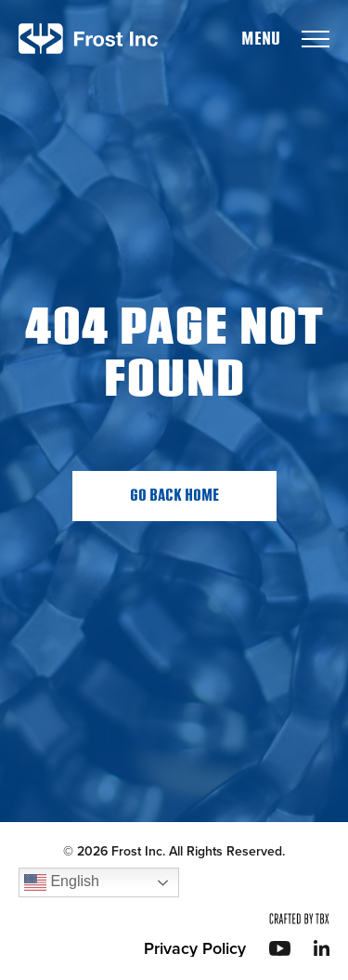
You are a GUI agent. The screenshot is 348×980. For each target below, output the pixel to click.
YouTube (280, 948)
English (62, 882)
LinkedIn (322, 948)
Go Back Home (174, 496)
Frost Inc (88, 39)
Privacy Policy (195, 948)
